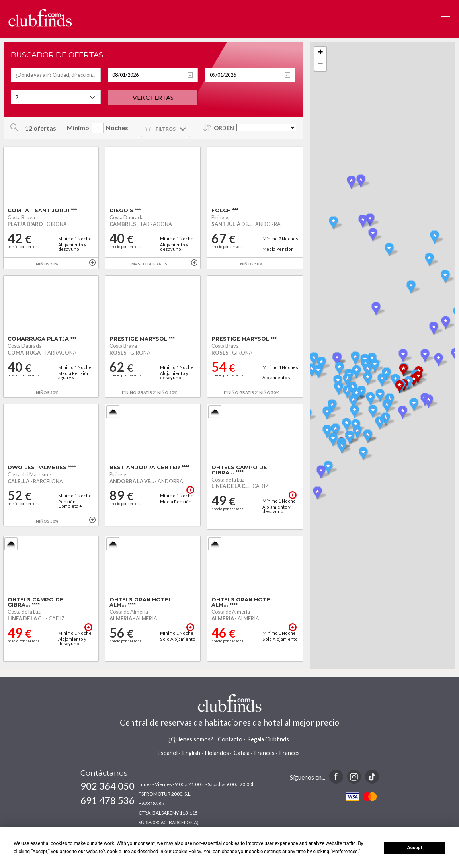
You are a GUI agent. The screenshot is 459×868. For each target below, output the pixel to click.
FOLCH (221, 210)
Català (242, 753)
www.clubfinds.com (40, 18)
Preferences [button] (345, 852)
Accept (415, 848)
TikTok (372, 777)
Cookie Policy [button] (187, 852)
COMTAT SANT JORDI (38, 210)
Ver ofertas (153, 97)
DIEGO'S (121, 210)
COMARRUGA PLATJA (38, 339)
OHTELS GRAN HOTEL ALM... (141, 602)
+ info (92, 263)
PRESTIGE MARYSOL (138, 339)
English (191, 753)
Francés (290, 753)
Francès (265, 753)
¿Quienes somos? (191, 739)
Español (168, 753)
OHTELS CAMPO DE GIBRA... (239, 470)
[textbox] (56, 75)
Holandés (217, 753)
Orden (224, 128)
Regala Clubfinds (268, 739)
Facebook (336, 777)
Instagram (354, 777)
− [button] (321, 65)
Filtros (166, 129)
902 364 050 (107, 786)
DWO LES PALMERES (37, 467)
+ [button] (321, 53)
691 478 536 (107, 800)
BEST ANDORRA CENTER (145, 467)
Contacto (230, 739)
